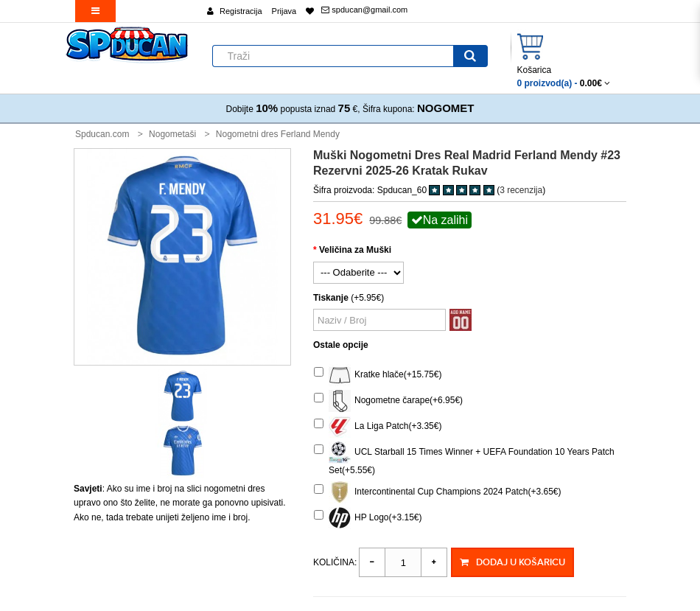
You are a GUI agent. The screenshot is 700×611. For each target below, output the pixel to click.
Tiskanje (331, 298)
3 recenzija (521, 190)
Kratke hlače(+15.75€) (378, 375)
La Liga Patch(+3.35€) (378, 427)
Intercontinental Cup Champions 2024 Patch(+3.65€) (438, 492)
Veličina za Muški (355, 250)
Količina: (335, 562)
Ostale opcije (341, 345)
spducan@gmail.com (364, 10)
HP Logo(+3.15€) (368, 518)
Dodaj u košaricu (512, 562)
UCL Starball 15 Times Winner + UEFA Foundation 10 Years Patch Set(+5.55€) (464, 458)
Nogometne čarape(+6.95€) (388, 401)
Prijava (284, 11)
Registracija (241, 11)
